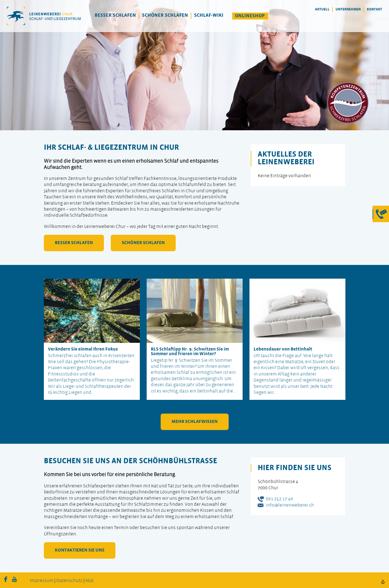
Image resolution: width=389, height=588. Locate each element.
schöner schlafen (143, 243)
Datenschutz (69, 581)
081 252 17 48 (279, 499)
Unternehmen (348, 9)
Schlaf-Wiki (209, 15)
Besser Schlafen (115, 15)
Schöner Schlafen (165, 15)
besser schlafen (74, 243)
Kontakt (374, 9)
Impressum (42, 581)
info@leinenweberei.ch (290, 505)
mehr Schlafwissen (195, 422)
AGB (89, 581)
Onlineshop (250, 16)
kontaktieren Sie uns (80, 550)
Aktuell (322, 9)
